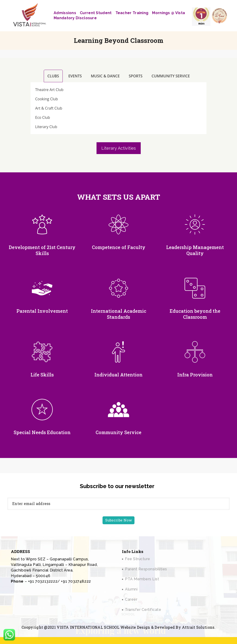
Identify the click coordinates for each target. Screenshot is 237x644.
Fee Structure (138, 559)
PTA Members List (142, 579)
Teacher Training (132, 13)
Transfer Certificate (143, 610)
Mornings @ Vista (168, 13)
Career (131, 599)
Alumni (131, 589)
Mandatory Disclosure (75, 18)
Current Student (96, 13)
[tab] (53, 76)
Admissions (65, 13)
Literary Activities (119, 148)
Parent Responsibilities (146, 569)
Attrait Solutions (198, 627)
